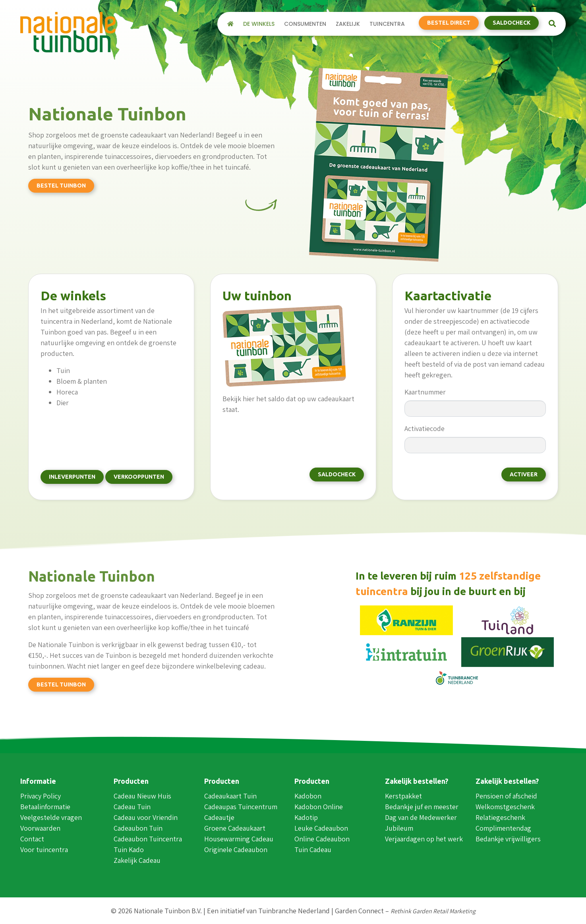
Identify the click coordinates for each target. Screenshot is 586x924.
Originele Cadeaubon (236, 850)
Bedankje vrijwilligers (508, 839)
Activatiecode (425, 428)
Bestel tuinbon (61, 186)
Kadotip (306, 817)
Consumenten (305, 24)
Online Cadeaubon (322, 839)
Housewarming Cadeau (239, 839)
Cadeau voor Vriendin (146, 817)
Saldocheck (512, 23)
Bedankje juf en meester (422, 807)
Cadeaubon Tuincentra (148, 839)
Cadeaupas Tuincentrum (241, 807)
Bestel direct (449, 23)
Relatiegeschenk (500, 817)
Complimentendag (503, 828)
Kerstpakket (403, 796)
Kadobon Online (319, 807)
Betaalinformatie (45, 807)
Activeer (524, 474)
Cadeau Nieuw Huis (142, 796)
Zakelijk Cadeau (137, 860)
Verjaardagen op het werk (424, 839)
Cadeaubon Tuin (138, 828)
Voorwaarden (40, 828)
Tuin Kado (129, 850)
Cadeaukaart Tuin (230, 796)
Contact (32, 839)
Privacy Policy (41, 796)
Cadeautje (219, 817)
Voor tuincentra (44, 850)
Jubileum (399, 828)
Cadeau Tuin (132, 807)
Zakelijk (348, 24)
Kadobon (308, 796)
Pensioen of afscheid (506, 796)
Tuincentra (387, 24)
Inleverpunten (72, 477)
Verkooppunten (139, 477)
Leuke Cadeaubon (321, 828)
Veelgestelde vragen (51, 817)
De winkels (259, 24)
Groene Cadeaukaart (235, 828)
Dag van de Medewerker (421, 817)
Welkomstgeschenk (505, 807)
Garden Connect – (405, 911)
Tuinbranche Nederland (294, 911)
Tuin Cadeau (313, 850)
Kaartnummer (425, 392)
